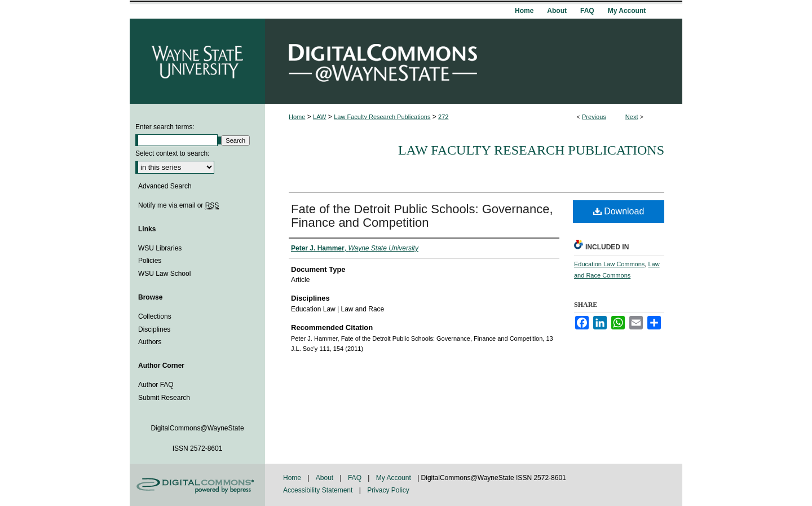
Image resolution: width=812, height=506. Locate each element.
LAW (319, 117)
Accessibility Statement (319, 490)
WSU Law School (164, 274)
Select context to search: (172, 153)
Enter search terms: (165, 127)
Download (619, 211)
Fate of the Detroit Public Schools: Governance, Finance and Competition (422, 216)
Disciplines (154, 329)
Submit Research (164, 398)
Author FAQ (156, 385)
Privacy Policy (388, 490)
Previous (594, 117)
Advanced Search (165, 186)
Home (297, 117)
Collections (155, 316)
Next (632, 117)
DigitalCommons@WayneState (474, 61)
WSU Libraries (160, 248)
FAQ (356, 478)
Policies (150, 261)
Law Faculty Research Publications (382, 117)
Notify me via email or (178, 205)
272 (443, 117)
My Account (394, 478)
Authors (150, 342)
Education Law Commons (609, 264)
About (326, 478)
